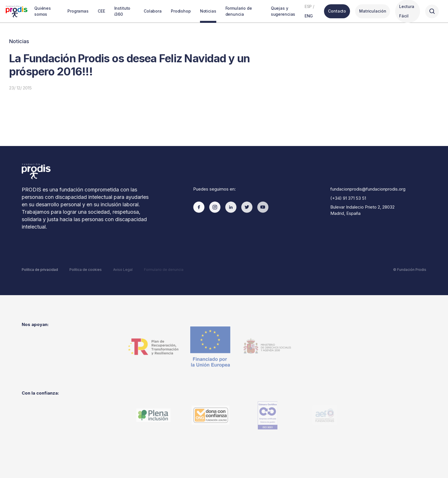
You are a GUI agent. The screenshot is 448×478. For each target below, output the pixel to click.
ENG (309, 16)
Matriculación (373, 11)
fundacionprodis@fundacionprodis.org (368, 189)
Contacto (337, 11)
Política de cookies (86, 270)
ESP (308, 6)
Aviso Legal (123, 270)
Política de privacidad (40, 270)
